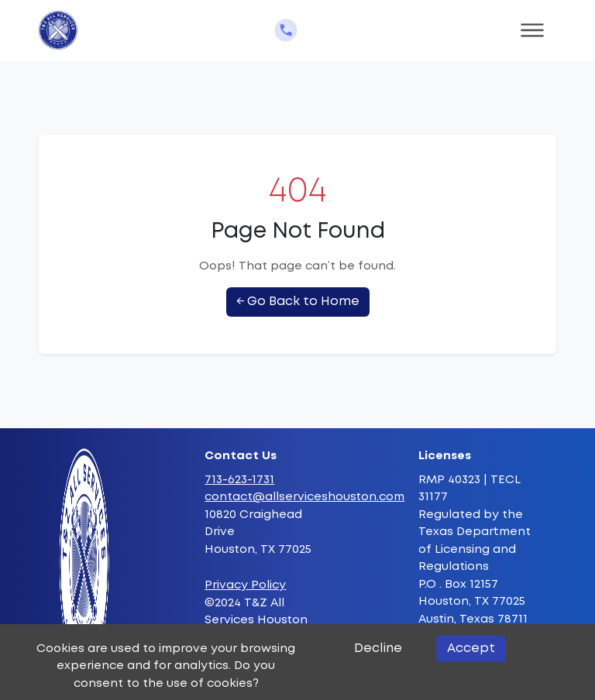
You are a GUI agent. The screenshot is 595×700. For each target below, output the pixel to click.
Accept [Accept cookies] (471, 649)
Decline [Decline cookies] (378, 649)
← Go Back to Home (298, 302)
